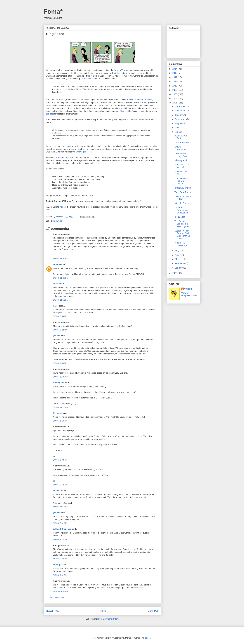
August (179, 123)
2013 (175, 73)
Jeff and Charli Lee (62, 529)
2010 (175, 86)
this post (87, 79)
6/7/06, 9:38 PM (60, 460)
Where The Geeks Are (181, 244)
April (177, 255)
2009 (175, 90)
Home (103, 611)
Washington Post (84, 152)
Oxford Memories (180, 148)
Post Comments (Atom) (109, 619)
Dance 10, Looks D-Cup (183, 198)
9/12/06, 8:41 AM (61, 591)
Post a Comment (57, 597)
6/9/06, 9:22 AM (60, 559)
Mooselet (57, 491)
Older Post (153, 611)
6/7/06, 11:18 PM (61, 507)
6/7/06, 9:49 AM (60, 363)
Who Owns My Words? (182, 166)
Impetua (57, 265)
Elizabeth (57, 413)
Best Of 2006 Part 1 (181, 137)
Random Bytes (65, 158)
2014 (175, 69)
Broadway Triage (183, 188)
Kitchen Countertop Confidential (181, 210)
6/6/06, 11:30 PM (61, 259)
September (181, 119)
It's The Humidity (183, 143)
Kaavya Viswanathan (123, 70)
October (179, 115)
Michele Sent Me (183, 203)
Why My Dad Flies (181, 173)
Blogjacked (180, 217)
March (178, 259)
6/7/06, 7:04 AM (60, 316)
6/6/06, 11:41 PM (61, 278)
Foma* (53, 12)
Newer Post (52, 611)
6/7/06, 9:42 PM (60, 485)
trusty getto (59, 383)
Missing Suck (181, 160)
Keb (61, 207)
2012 (175, 77)
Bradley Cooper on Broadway (140, 100)
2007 (175, 98)
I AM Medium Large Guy (181, 155)
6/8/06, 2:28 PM (60, 540)
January (179, 268)
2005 (175, 273)
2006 (175, 103)
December (180, 106)
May (177, 251)
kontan (56, 284)
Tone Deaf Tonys (183, 192)
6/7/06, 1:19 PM (60, 421)
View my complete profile (189, 294)
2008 (175, 94)
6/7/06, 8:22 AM (60, 330)
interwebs (58, 221)
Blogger (147, 638)
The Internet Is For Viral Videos (181, 181)
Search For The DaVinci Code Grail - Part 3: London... (182, 235)
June (178, 132)
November (180, 111)
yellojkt (57, 336)
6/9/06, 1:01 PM (60, 575)
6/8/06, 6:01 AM (60, 523)
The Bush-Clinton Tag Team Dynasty (183, 224)
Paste (56, 306)
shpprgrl (57, 565)
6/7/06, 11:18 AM (61, 407)
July (177, 128)
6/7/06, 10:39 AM (61, 377)
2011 (175, 82)
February (180, 263)
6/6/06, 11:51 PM (61, 300)
